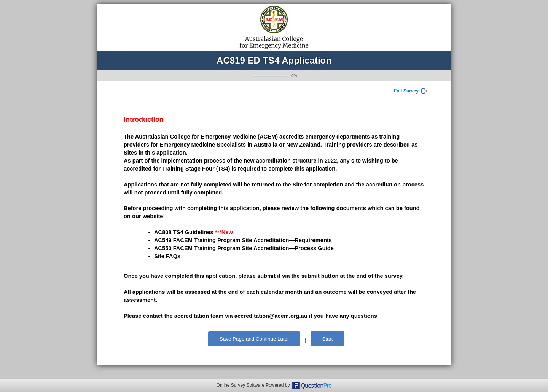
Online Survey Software (241, 385)
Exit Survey (406, 91)
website (153, 216)
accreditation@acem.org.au (271, 316)
